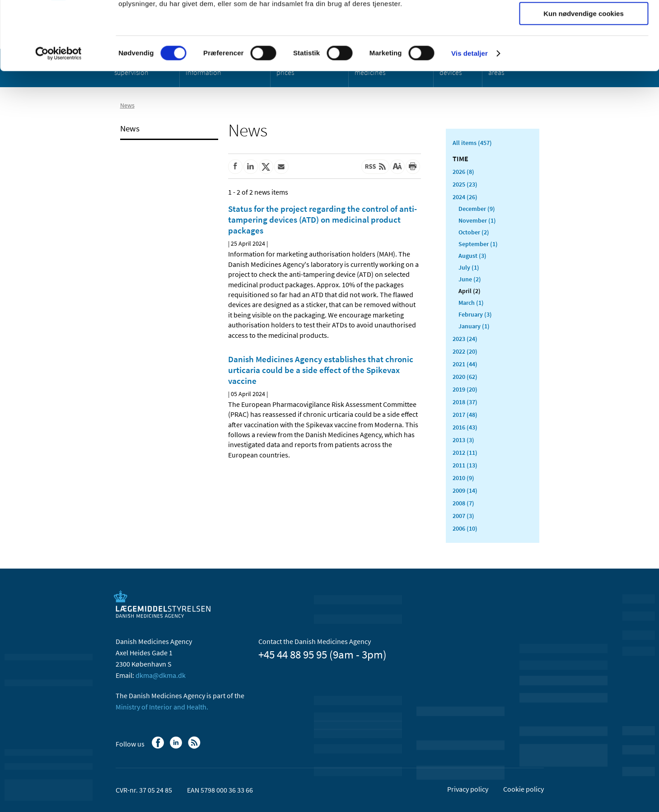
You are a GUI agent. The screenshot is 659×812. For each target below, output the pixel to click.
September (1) (478, 244)
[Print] (413, 167)
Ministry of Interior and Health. (162, 707)
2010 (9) (463, 478)
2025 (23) (465, 184)
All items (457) (472, 143)
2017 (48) (465, 415)
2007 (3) (463, 516)
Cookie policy (523, 789)
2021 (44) (465, 364)
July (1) (469, 267)
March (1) (471, 303)
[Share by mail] (281, 167)
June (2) (470, 279)
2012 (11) (465, 453)
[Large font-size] (397, 167)
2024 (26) (465, 197)
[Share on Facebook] (235, 167)
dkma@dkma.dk (161, 675)
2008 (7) (463, 503)
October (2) (474, 232)
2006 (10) (465, 528)
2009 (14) (465, 490)
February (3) (475, 314)
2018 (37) (465, 402)
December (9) (477, 209)
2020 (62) (465, 377)
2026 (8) (463, 172)
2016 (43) (465, 427)
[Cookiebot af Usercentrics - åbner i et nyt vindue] (58, 115)
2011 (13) (465, 465)
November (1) (477, 220)
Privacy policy (468, 789)
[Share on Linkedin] (251, 167)
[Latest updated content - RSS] (375, 167)
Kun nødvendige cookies (584, 75)
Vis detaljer (470, 115)
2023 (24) (465, 339)
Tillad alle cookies (584, 22)
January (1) (474, 326)
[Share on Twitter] (266, 167)
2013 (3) (463, 440)
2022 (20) (465, 351)
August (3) (472, 256)
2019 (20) (465, 389)
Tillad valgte (584, 49)
